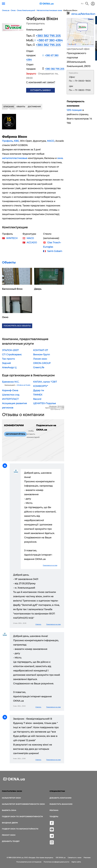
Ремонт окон (9, 835)
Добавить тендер (11, 841)
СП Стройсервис (12, 355)
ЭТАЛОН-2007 (10, 350)
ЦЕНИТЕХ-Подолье (44, 403)
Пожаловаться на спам (50, 565)
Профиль (7, 141)
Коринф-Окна (10, 390)
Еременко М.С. (11, 382)
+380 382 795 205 (48, 36)
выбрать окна (9, 810)
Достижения (34, 107)
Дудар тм (39, 390)
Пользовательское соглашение (29, 862)
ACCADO (32, 243)
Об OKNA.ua (61, 858)
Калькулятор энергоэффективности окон (23, 804)
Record (37, 399)
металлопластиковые (15, 158)
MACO (51, 141)
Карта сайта (76, 862)
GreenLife (39, 367)
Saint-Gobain (55, 251)
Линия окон (40, 359)
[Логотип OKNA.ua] (47, 4)
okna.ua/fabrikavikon (83, 14)
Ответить (38, 624)
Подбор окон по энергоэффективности (22, 817)
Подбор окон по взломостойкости (20, 829)
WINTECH (12, 238)
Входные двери (10, 823)
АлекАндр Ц (9, 367)
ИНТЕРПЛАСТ (10, 399)
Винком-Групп (41, 355)
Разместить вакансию (61, 804)
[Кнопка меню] (3, 4)
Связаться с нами (75, 858)
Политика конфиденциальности (56, 862)
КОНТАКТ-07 (41, 350)
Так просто (8, 359)
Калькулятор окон (11, 798)
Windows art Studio (24, 385)
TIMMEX (38, 395)
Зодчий (6, 363)
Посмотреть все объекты (17, 326)
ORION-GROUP (42, 363)
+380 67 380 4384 (50, 40)
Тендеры (54, 817)
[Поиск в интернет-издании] (87, 4)
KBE (16, 141)
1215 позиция (74, 110)
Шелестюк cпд (11, 395)
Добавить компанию (60, 798)
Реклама (54, 810)
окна (60, 158)
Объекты (21, 107)
